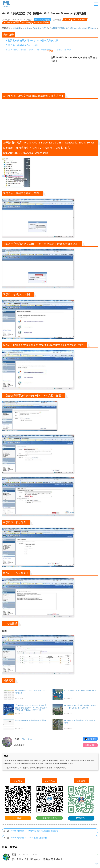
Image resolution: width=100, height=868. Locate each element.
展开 (51, 51)
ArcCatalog (26, 22)
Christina (27, 739)
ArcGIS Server (80, 20)
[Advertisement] (26, 74)
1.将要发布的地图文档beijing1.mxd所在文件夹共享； (33, 40)
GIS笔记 (27, 28)
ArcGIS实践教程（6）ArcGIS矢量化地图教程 (29, 838)
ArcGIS (67, 20)
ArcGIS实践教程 (42, 20)
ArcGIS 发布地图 (11, 22)
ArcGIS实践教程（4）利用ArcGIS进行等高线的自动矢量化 (34, 831)
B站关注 (90, 745)
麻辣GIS (17, 28)
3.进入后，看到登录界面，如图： (23, 45)
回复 (96, 864)
